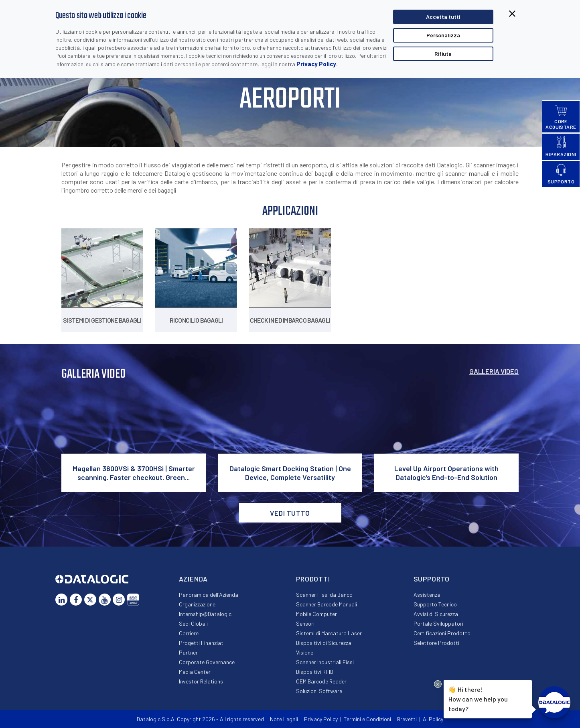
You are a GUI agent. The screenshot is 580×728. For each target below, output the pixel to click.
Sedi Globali (193, 623)
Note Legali (284, 719)
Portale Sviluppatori (438, 623)
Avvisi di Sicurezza (436, 614)
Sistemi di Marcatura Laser (329, 633)
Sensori (305, 623)
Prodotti (313, 579)
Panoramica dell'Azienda (209, 595)
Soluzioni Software (319, 691)
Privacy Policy (316, 64)
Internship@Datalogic (205, 614)
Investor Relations (201, 681)
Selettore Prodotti (436, 643)
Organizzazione (197, 604)
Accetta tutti (443, 17)
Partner (188, 652)
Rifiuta (443, 54)
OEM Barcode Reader (321, 681)
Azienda (193, 579)
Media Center (195, 672)
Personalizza (443, 35)
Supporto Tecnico (435, 604)
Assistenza (427, 595)
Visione (305, 652)
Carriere (189, 633)
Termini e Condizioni (367, 719)
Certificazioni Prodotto (442, 633)
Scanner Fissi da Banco (324, 595)
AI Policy (433, 719)
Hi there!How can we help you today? (478, 698)
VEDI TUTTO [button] (290, 513)
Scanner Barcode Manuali (327, 604)
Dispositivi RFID (315, 672)
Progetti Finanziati (202, 643)
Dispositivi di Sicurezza (324, 643)
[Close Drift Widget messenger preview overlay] (438, 684)
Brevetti (407, 719)
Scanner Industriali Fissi (325, 662)
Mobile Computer (316, 614)
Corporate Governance (207, 662)
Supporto (432, 579)
